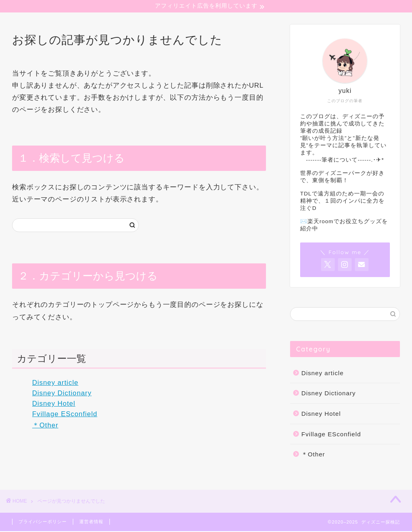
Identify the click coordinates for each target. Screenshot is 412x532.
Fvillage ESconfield (65, 415)
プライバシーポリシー (43, 522)
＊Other (45, 426)
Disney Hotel (54, 404)
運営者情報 (91, 522)
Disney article (55, 384)
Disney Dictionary (62, 394)
